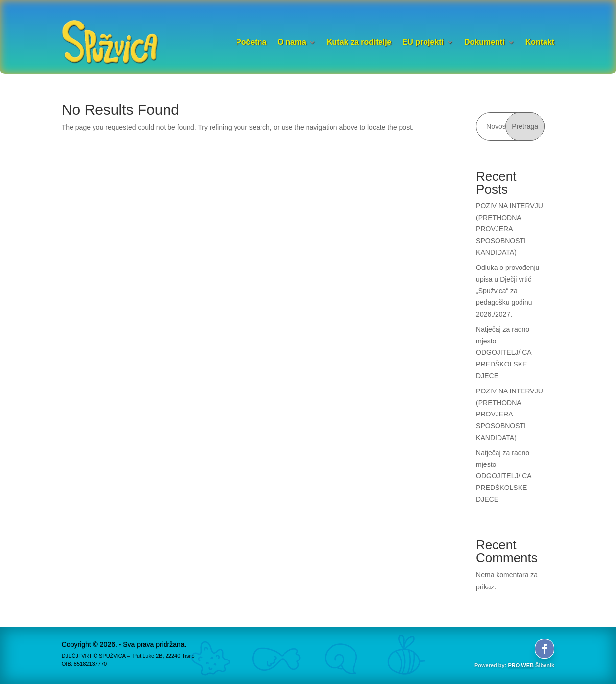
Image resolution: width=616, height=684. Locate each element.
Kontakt (540, 42)
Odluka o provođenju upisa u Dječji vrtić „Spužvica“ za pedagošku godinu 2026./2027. (508, 291)
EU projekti (423, 42)
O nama (292, 42)
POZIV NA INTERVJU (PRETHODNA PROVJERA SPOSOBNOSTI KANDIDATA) (509, 229)
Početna (251, 42)
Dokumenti (485, 42)
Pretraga (525, 126)
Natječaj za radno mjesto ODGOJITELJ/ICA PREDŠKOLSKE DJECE (504, 353)
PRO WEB (521, 665)
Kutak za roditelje (359, 42)
